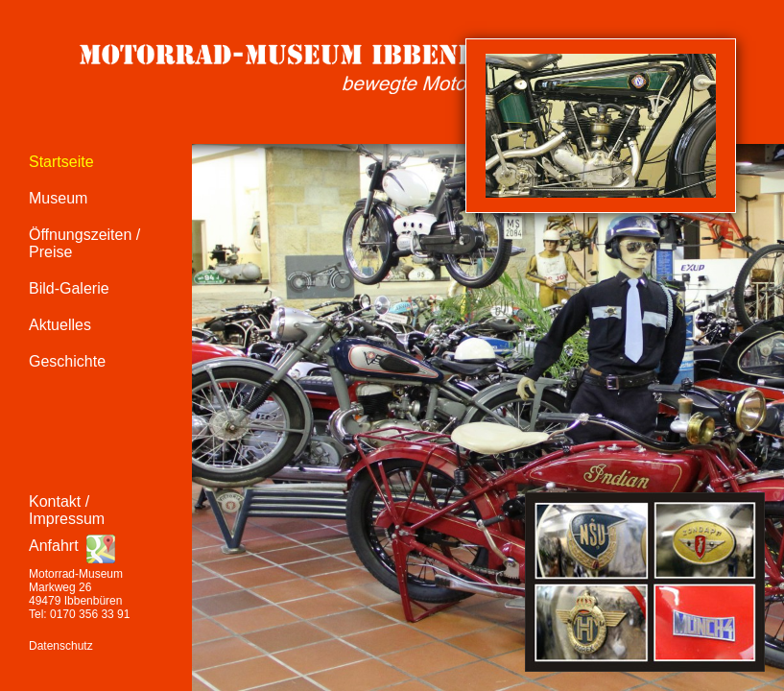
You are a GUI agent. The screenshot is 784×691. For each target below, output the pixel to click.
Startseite (61, 162)
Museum (58, 198)
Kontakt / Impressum (67, 510)
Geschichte (67, 361)
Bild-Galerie (69, 288)
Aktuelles (60, 325)
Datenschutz (61, 646)
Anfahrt (54, 546)
